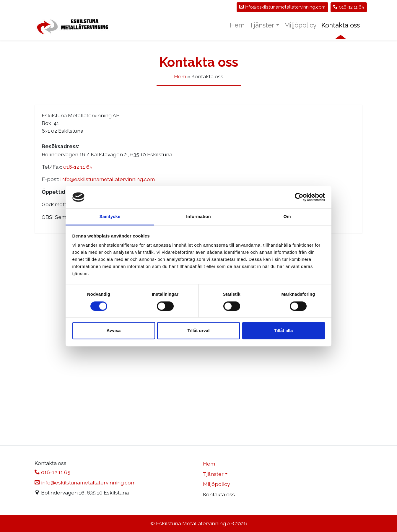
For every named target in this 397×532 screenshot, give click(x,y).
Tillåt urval (199, 331)
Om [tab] (287, 217)
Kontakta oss (341, 25)
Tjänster (262, 25)
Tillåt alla (284, 331)
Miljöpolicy (300, 25)
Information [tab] (198, 217)
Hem (237, 25)
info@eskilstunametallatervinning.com (108, 179)
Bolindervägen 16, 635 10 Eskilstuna (82, 493)
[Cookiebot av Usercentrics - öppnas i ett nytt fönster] (299, 197)
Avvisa (114, 331)
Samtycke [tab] (110, 217)
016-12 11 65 (349, 7)
